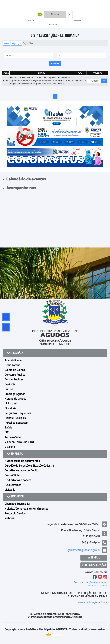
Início (6, 43)
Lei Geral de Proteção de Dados (92, 602)
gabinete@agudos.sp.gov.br (84, 550)
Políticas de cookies (98, 586)
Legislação (17, 43)
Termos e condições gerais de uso (91, 582)
